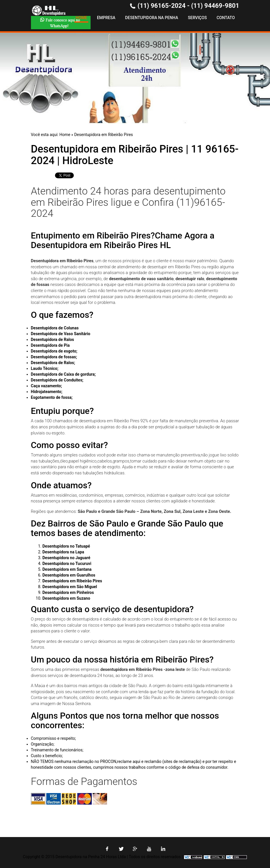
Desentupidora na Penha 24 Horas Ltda (91, 857)
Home (81, 18)
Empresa (106, 18)
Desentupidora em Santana (67, 569)
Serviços (197, 18)
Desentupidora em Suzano (66, 598)
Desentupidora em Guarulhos (69, 575)
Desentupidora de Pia (50, 345)
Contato (226, 18)
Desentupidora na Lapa (63, 552)
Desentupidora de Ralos (53, 340)
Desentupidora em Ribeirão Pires (103, 135)
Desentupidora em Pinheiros (68, 592)
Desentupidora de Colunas (55, 328)
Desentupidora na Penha (151, 18)
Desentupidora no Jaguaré (67, 558)
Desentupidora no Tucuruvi (67, 564)
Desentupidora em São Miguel (70, 587)
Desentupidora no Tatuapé (66, 546)
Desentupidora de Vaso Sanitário (61, 334)
